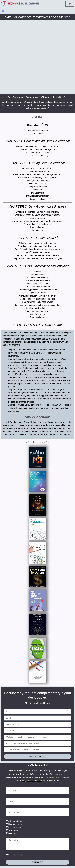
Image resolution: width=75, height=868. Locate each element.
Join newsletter (15, 821)
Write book (13, 830)
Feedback (12, 833)
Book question (15, 827)
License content (15, 824)
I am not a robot (15, 855)
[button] (3, 11)
